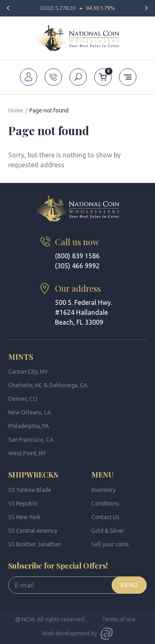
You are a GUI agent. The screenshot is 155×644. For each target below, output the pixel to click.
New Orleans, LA (30, 412)
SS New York (24, 517)
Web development (66, 633)
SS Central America (33, 531)
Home (16, 110)
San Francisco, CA (31, 440)
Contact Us (105, 517)
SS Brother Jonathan (35, 544)
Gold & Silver (108, 531)
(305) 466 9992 (77, 266)
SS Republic (23, 503)
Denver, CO (23, 399)
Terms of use (119, 619)
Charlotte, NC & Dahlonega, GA (48, 385)
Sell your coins (110, 544)
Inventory (104, 490)
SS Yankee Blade (30, 490)
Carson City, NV (28, 372)
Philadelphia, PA (29, 426)
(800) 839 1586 (77, 256)
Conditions (105, 503)
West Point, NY (27, 453)
